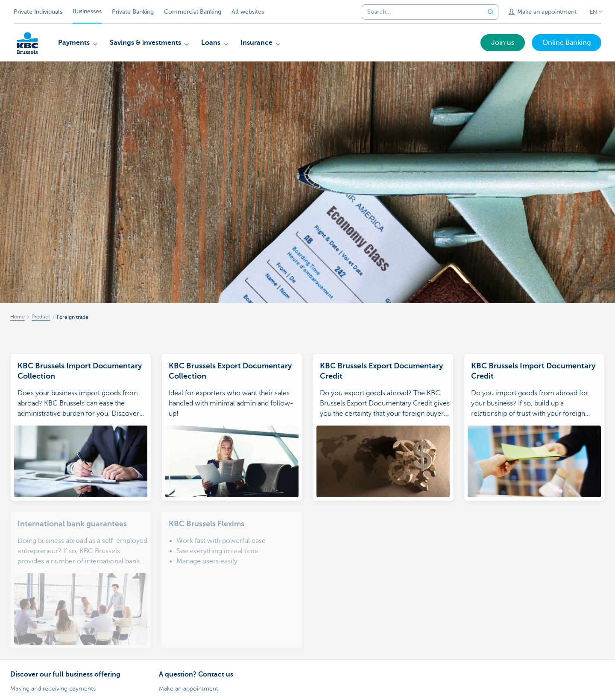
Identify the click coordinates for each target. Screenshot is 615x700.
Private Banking (133, 12)
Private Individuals (38, 12)
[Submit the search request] (491, 12)
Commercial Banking (193, 12)
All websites (248, 12)
